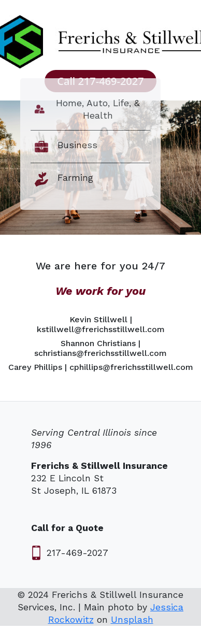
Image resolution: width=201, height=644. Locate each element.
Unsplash (132, 620)
